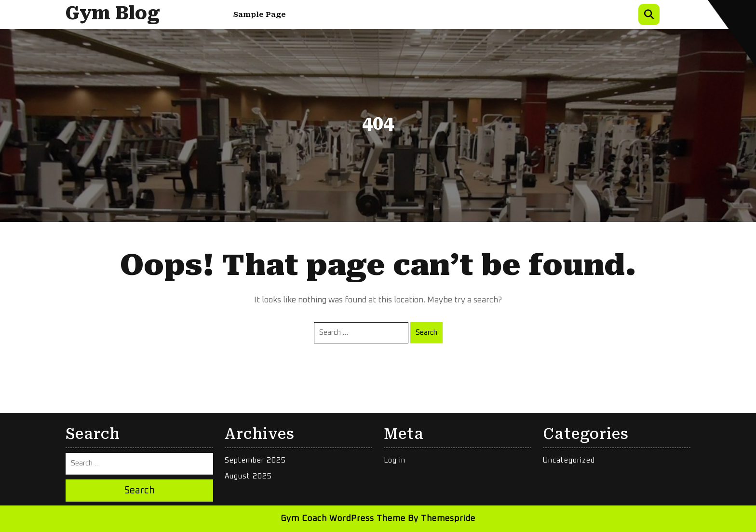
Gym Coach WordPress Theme (343, 519)
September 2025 (255, 460)
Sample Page (260, 14)
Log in (395, 460)
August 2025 (248, 476)
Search (426, 333)
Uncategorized (569, 460)
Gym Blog (113, 13)
